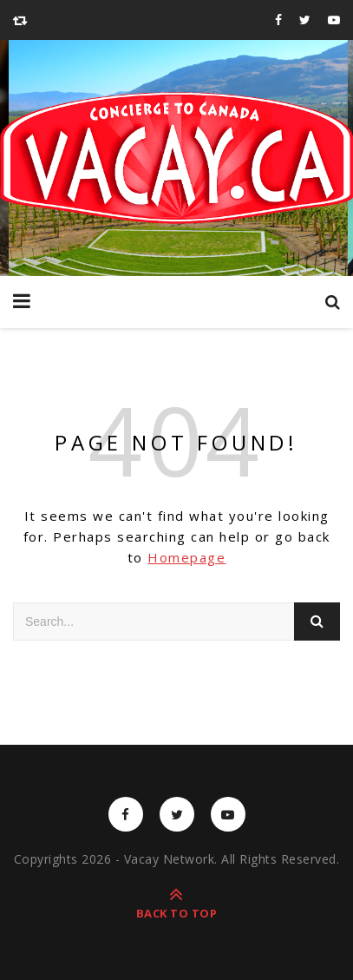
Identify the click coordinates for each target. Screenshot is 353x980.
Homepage (186, 557)
